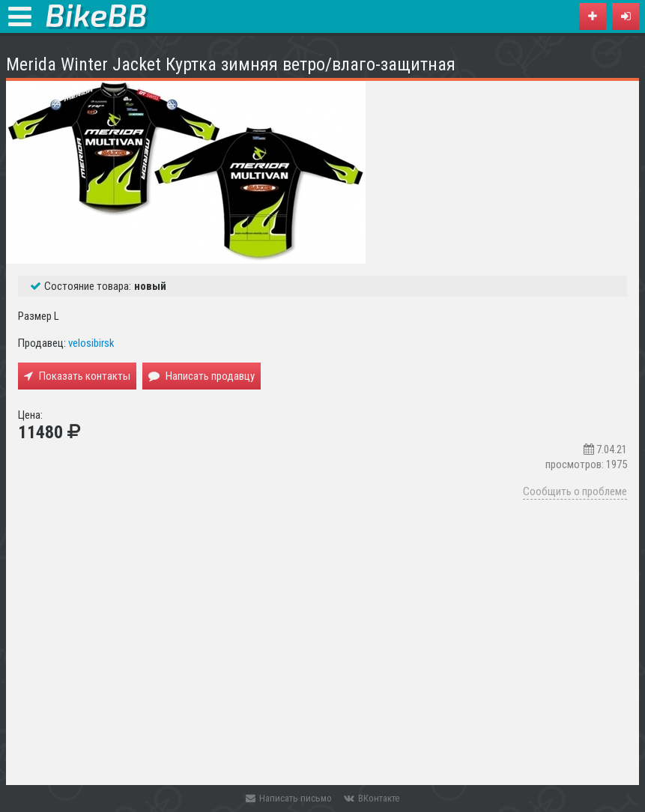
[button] (626, 16)
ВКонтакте (372, 798)
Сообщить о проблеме (575, 491)
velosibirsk (91, 343)
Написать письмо (289, 798)
